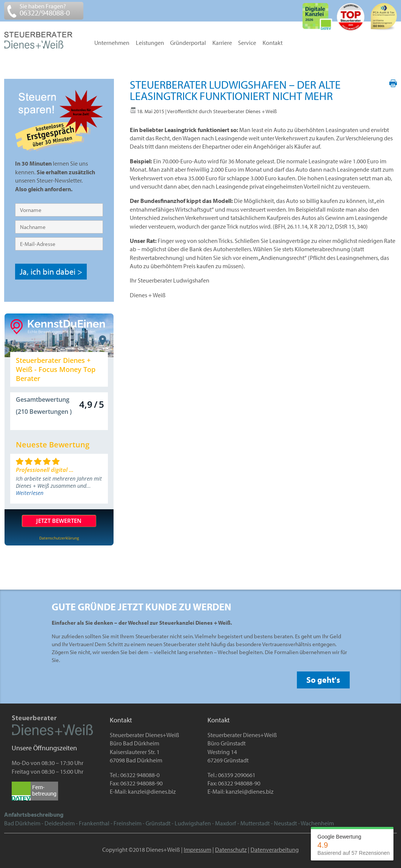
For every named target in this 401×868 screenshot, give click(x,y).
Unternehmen (112, 43)
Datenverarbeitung (275, 850)
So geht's (323, 680)
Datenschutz (231, 850)
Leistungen (150, 43)
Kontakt (273, 43)
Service (247, 43)
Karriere (222, 43)
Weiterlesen (30, 493)
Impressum (197, 850)
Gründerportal (188, 43)
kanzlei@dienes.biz (152, 791)
